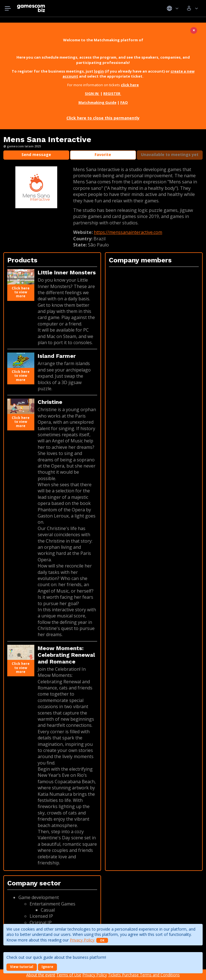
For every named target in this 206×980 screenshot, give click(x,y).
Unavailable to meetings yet (170, 154)
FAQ (124, 102)
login (99, 71)
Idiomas (173, 8)
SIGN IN (92, 94)
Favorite (103, 154)
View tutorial (22, 967)
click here (130, 85)
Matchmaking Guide (97, 102)
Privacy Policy (82, 940)
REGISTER (112, 94)
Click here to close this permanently (103, 118)
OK (102, 940)
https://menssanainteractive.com (128, 232)
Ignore (47, 967)
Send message (36, 154)
